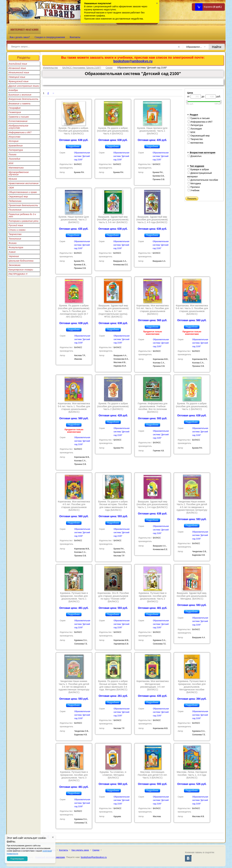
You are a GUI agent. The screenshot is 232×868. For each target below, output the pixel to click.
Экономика (15, 265)
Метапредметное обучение (19, 173)
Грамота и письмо (19, 117)
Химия (12, 252)
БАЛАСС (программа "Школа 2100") (82, 68)
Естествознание (18, 121)
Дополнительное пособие (203, 180)
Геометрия (15, 112)
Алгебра (13, 90)
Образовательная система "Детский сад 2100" (82, 156)
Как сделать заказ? (20, 37)
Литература (16, 150)
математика (195, 143)
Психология (15, 210)
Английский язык (18, 64)
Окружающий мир (18, 197)
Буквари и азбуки (198, 169)
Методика (194, 183)
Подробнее (73, 146)
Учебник (193, 190)
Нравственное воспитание (24, 183)
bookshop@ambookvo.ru (133, 61)
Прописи (194, 187)
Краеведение (16, 146)
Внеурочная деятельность (23, 99)
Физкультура (16, 247)
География (15, 108)
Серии (109, 68)
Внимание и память (20, 104)
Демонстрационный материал (199, 175)
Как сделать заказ (80, 850)
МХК (11, 163)
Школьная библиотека (21, 261)
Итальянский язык (19, 72)
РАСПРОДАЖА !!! (18, 274)
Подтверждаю (17, 859)
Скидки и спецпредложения (50, 37)
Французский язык (18, 81)
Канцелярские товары (21, 270)
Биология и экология (20, 95)
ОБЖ (11, 188)
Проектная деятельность (23, 205)
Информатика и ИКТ (20, 132)
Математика (16, 168)
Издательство (50, 68)
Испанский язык (17, 68)
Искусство (14, 137)
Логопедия (14, 159)
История (13, 141)
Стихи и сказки (17, 230)
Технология (15, 239)
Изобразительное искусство (18, 127)
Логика (12, 154)
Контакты (75, 37)
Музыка (13, 179)
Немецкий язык (17, 77)
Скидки (96, 850)
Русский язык (16, 225)
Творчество (15, 234)
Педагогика (15, 201)
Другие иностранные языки (24, 86)
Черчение (14, 256)
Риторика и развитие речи (23, 221)
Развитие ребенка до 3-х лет (22, 215)
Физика (12, 243)
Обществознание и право (23, 192)
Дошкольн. (195, 156)
